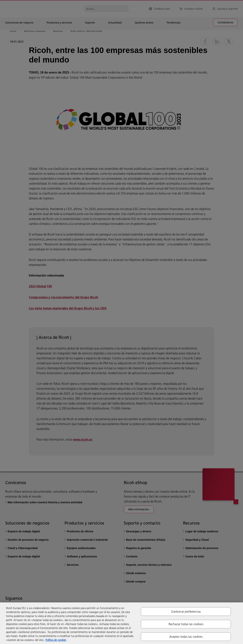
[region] (121, 623)
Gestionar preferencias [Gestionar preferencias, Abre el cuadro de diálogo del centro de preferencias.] (186, 611)
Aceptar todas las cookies (186, 637)
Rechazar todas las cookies (186, 624)
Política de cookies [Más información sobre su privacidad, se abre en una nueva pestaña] (56, 640)
